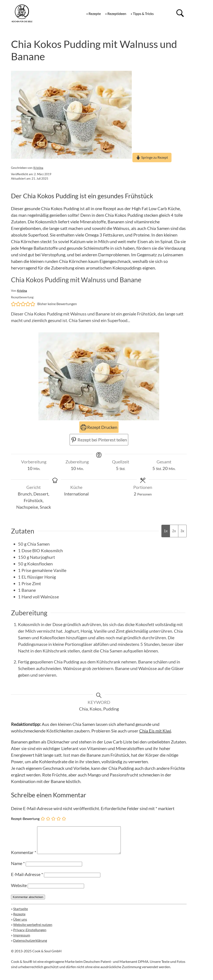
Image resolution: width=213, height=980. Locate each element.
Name (18, 869)
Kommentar (24, 858)
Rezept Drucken (99, 427)
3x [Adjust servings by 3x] (182, 531)
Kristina (38, 168)
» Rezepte (94, 14)
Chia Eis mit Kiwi (155, 731)
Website (19, 891)
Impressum (22, 940)
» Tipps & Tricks (142, 14)
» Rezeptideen (116, 14)
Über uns (20, 924)
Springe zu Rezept (152, 157)
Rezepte (19, 919)
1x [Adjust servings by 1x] (166, 531)
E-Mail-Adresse (27, 880)
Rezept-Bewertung (25, 819)
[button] (13, 304)
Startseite (21, 914)
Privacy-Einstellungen (30, 935)
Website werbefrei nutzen (33, 930)
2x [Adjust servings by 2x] (174, 531)
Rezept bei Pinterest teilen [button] (99, 440)
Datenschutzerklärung (30, 946)
